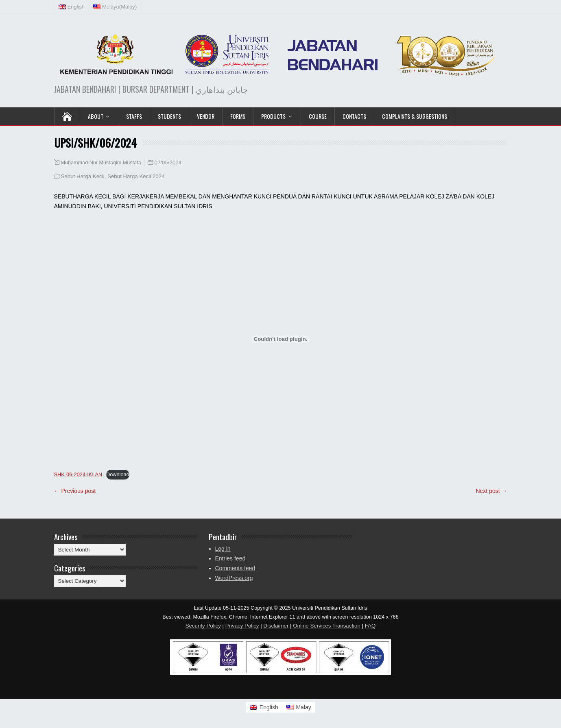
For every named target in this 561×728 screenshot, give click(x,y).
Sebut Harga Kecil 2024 (136, 176)
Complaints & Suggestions (415, 116)
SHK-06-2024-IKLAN (78, 474)
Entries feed (230, 558)
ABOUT (96, 116)
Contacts (354, 116)
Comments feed (235, 568)
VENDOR (206, 116)
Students (169, 116)
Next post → (491, 491)
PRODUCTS (273, 116)
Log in (223, 549)
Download (118, 474)
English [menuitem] (269, 707)
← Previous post (75, 491)
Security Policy (203, 626)
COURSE (318, 116)
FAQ (370, 626)
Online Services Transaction (327, 626)
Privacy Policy (242, 626)
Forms (238, 116)
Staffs (134, 116)
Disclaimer (276, 626)
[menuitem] (72, 7)
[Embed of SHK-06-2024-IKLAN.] (281, 339)
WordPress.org (234, 578)
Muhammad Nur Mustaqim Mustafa (101, 163)
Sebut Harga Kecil (83, 176)
